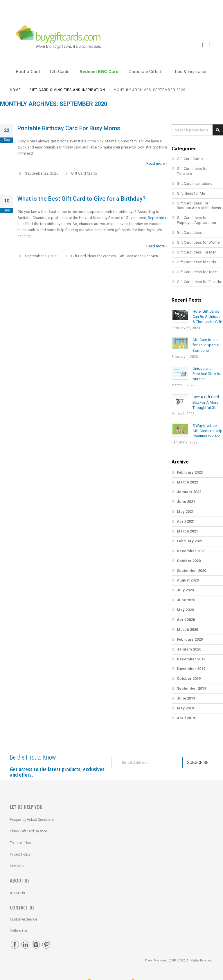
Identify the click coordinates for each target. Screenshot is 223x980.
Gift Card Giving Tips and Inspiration (67, 90)
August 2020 (188, 580)
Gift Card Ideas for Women (93, 256)
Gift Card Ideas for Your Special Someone (206, 345)
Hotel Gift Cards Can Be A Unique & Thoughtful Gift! (207, 317)
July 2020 (185, 590)
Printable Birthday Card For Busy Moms (69, 128)
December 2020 (191, 551)
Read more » (157, 163)
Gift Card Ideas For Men (138, 256)
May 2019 (185, 708)
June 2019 (186, 698)
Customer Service (23, 919)
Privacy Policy (20, 854)
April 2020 (186, 620)
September (157, 218)
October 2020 (189, 561)
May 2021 (185, 511)
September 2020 (191, 571)
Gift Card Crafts (84, 173)
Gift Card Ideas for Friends (199, 282)
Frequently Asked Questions (32, 819)
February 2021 (190, 541)
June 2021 (186, 502)
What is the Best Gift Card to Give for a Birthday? (81, 199)
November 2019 (191, 669)
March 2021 (187, 531)
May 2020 (185, 610)
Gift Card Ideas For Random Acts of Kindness (199, 206)
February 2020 (190, 639)
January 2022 (189, 492)
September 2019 (191, 688)
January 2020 (189, 649)
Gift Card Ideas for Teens (198, 272)
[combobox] (197, 130)
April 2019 (186, 718)
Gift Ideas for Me (191, 193)
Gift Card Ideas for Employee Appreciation (196, 220)
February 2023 (190, 472)
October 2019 (189, 679)
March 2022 (187, 482)
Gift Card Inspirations (195, 183)
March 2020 (187, 630)
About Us (17, 893)
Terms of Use (20, 843)
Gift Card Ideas (189, 232)
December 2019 (191, 659)
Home (15, 90)
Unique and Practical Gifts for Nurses (207, 374)
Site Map (17, 866)
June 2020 (186, 600)
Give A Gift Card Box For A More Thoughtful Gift (206, 402)
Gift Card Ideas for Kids (196, 262)
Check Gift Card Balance (28, 831)
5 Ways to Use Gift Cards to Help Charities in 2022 (207, 431)
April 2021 (186, 521)
